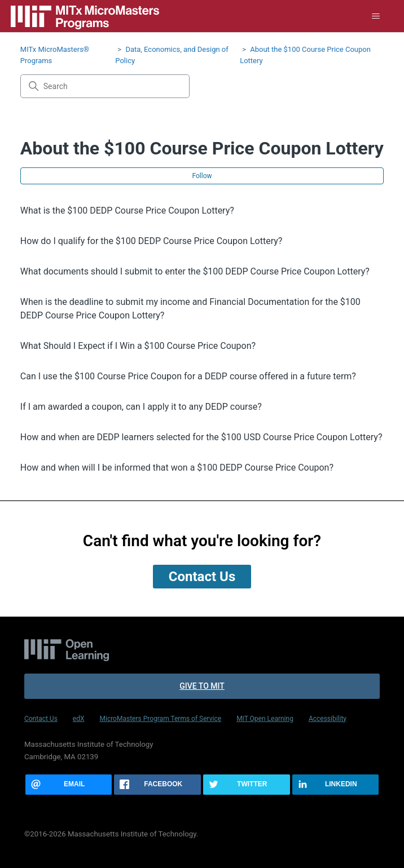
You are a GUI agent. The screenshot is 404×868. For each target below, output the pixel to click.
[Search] (105, 86)
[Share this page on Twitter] (247, 785)
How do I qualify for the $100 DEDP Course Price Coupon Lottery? (151, 241)
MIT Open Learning (265, 719)
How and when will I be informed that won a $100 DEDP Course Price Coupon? (177, 468)
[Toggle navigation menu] (376, 16)
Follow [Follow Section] (202, 176)
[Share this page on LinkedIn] (336, 785)
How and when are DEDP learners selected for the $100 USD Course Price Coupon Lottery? (201, 437)
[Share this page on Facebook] (157, 785)
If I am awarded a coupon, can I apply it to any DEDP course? (141, 407)
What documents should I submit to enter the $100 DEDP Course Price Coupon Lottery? (195, 271)
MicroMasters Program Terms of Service (160, 719)
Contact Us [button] (202, 577)
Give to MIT (202, 686)
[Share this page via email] (69, 785)
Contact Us (41, 719)
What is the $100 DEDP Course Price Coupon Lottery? (127, 211)
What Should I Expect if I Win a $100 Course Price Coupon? (138, 346)
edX (79, 719)
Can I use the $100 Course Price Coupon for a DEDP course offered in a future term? (188, 376)
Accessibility (328, 719)
